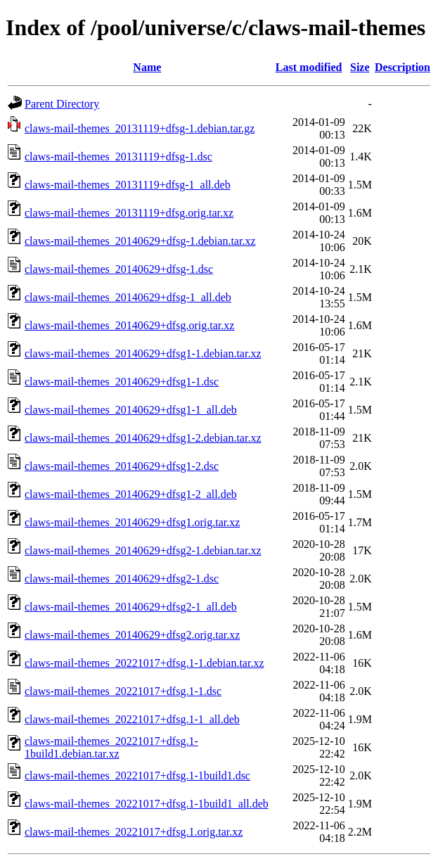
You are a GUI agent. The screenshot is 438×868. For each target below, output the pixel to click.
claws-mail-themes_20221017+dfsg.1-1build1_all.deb (147, 804)
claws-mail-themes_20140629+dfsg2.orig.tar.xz (132, 635)
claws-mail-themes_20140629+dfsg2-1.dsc (122, 579)
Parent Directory (62, 104)
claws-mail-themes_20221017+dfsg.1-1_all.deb (132, 719)
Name (147, 67)
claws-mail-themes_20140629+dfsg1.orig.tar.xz (132, 522)
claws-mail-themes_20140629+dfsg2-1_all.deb (131, 607)
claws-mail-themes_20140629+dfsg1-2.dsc (122, 466)
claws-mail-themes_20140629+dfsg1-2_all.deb (131, 494)
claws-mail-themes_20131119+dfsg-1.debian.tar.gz (140, 128)
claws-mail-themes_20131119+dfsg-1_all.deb (128, 185)
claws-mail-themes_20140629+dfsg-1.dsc (119, 269)
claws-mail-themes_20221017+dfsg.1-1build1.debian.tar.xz (111, 747)
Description (402, 67)
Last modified (309, 67)
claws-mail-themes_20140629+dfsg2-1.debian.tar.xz (143, 550)
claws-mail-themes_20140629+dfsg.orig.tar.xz (129, 325)
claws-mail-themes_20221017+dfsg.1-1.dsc (123, 691)
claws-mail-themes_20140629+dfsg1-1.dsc (122, 382)
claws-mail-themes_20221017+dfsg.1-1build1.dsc (137, 776)
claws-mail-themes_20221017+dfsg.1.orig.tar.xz (134, 832)
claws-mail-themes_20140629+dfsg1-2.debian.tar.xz (143, 438)
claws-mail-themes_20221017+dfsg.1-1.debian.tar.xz (144, 663)
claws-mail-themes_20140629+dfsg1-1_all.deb (131, 410)
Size (360, 67)
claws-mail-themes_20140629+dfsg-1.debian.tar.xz (140, 241)
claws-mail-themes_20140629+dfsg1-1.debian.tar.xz (143, 353)
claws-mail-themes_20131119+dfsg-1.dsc (118, 157)
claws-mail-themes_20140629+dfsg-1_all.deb (128, 297)
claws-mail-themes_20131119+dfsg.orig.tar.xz (129, 213)
